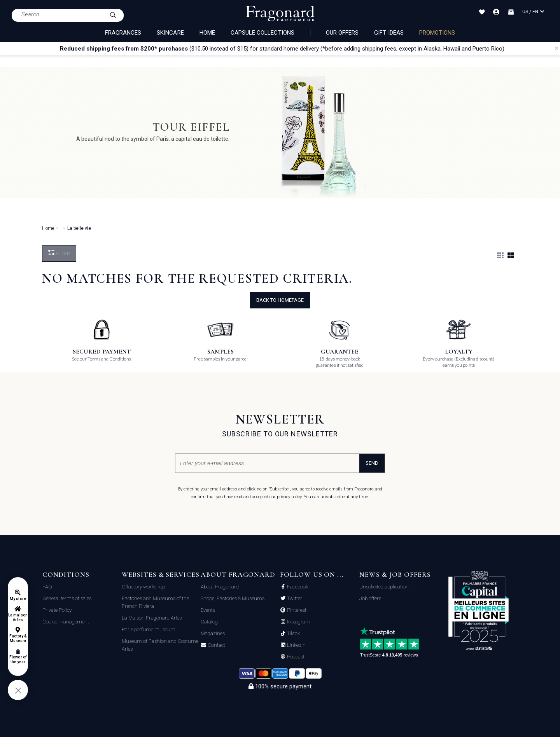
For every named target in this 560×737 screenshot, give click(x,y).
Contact (216, 645)
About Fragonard (220, 587)
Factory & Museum (18, 638)
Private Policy (57, 610)
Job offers (370, 598)
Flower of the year (18, 659)
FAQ (47, 587)
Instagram (298, 622)
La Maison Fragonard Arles (152, 618)
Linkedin (296, 645)
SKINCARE (170, 33)
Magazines (213, 633)
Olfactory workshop (143, 587)
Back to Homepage (280, 300)
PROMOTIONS (437, 33)
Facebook (297, 587)
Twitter (294, 599)
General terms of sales (67, 598)
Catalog (209, 622)
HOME (207, 33)
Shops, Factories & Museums (233, 598)
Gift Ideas (389, 33)
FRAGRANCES (123, 33)
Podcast (295, 657)
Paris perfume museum (149, 629)
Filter (59, 253)
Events (208, 610)
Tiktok (293, 634)
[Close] (556, 48)
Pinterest (296, 610)
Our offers (342, 33)
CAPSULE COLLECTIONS (262, 33)
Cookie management (66, 622)
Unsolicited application (384, 587)
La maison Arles (18, 617)
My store (18, 599)
